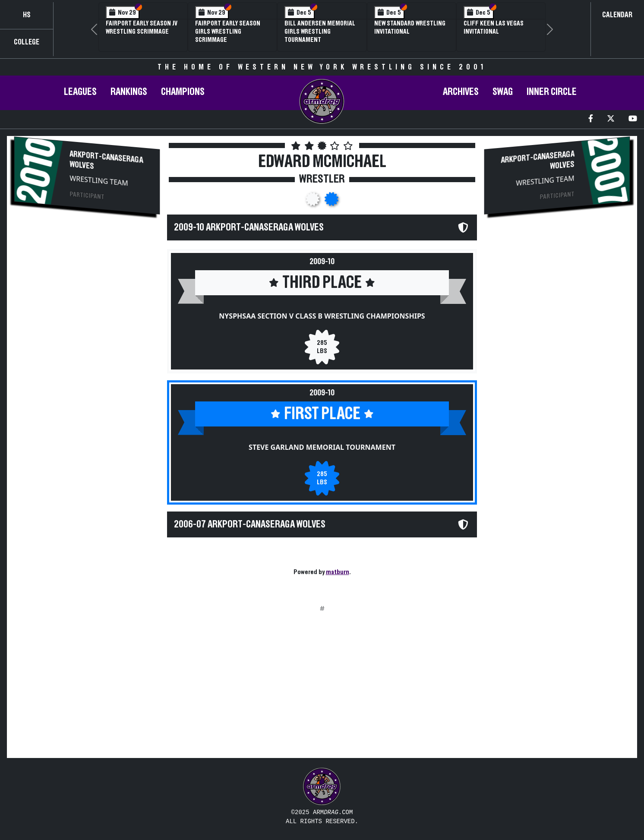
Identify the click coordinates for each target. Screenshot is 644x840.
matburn (338, 572)
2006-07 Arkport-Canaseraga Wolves (250, 524)
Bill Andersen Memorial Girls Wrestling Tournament (320, 32)
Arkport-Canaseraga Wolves (106, 160)
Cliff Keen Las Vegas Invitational (494, 27)
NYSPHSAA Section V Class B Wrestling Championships (322, 316)
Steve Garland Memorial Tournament (322, 447)
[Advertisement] (87, 296)
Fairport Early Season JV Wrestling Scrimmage (142, 27)
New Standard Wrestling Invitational (410, 27)
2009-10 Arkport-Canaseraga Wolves (249, 227)
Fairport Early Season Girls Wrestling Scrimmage (228, 32)
